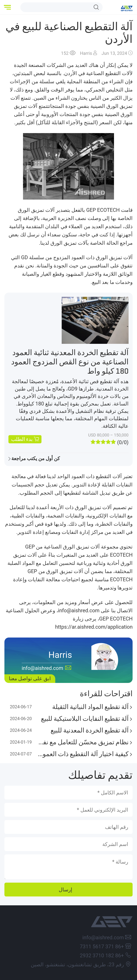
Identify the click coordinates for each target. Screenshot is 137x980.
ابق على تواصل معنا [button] (30, 678)
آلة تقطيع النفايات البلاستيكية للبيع (85, 719)
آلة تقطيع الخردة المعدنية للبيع (90, 730)
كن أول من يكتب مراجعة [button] (36, 458)
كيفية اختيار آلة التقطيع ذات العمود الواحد (83, 754)
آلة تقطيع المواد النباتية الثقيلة (90, 707)
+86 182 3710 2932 (102, 956)
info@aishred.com (103, 938)
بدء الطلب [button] (22, 439)
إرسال (65, 890)
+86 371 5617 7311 (102, 947)
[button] (8, 7)
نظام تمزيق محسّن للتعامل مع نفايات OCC (83, 742)
